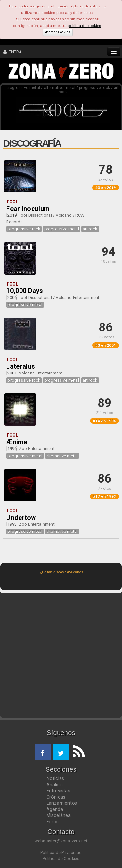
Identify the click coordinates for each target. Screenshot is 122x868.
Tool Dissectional (35, 215)
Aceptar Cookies (58, 32)
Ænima (17, 442)
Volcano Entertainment (77, 297)
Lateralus (21, 366)
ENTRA (13, 52)
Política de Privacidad (61, 853)
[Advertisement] (61, 656)
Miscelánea (59, 815)
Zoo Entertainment (37, 449)
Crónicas (56, 797)
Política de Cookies (61, 858)
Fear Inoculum (28, 209)
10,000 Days (25, 291)
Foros (53, 822)
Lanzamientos (62, 803)
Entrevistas (58, 791)
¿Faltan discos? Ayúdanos (61, 572)
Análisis (55, 785)
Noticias (55, 778)
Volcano (64, 215)
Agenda (55, 809)
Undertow (21, 518)
